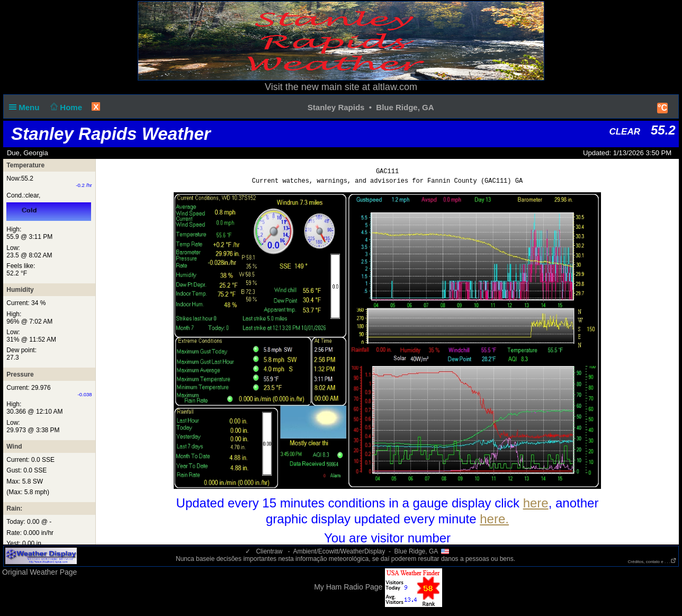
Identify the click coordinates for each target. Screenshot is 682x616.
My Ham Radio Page (348, 587)
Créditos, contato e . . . (652, 562)
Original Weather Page (39, 572)
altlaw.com (395, 87)
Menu (26, 107)
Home (65, 107)
